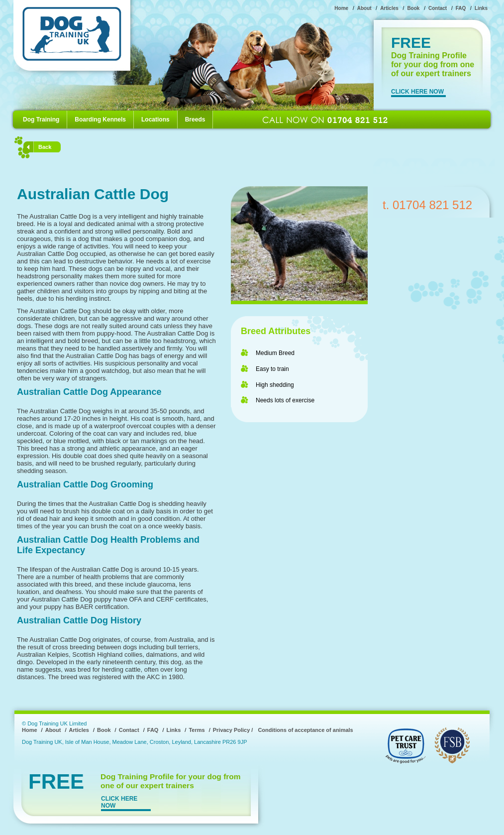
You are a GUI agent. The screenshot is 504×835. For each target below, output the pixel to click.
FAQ (461, 8)
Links (481, 8)
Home (341, 8)
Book (413, 8)
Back (45, 147)
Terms (197, 730)
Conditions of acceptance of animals (305, 730)
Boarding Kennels (100, 119)
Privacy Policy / (233, 730)
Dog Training (41, 119)
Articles (389, 8)
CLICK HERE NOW (417, 92)
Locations (155, 119)
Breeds (195, 119)
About (364, 8)
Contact (438, 8)
